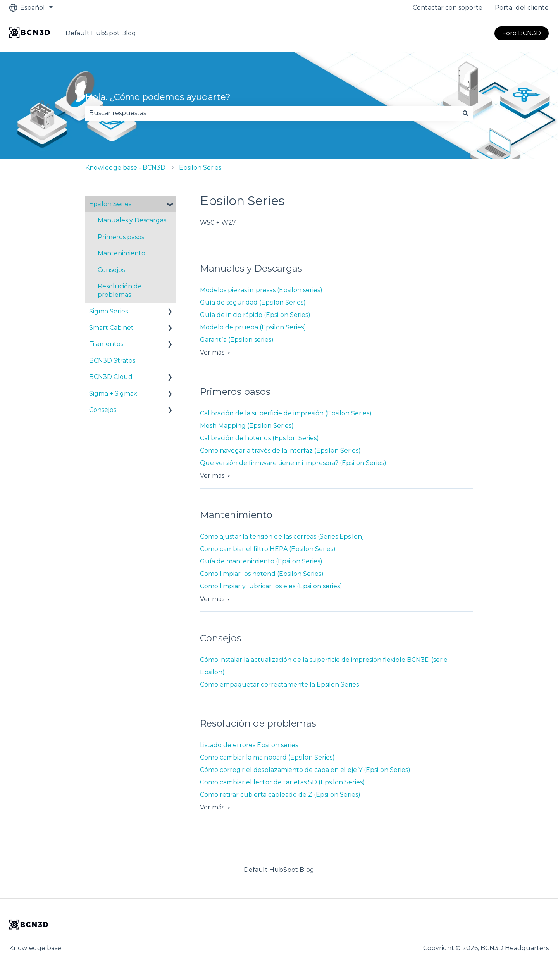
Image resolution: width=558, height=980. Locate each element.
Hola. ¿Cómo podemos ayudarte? (158, 97)
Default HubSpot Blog (101, 33)
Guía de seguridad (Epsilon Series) (253, 302)
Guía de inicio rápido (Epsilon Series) (255, 315)
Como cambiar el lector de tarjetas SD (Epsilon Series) (282, 782)
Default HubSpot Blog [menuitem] (279, 870)
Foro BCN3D (522, 33)
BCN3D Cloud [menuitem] (111, 377)
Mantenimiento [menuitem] (121, 253)
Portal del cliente (522, 8)
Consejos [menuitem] (111, 270)
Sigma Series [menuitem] (108, 311)
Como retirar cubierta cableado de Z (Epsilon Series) (280, 795)
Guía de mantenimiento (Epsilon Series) (261, 561)
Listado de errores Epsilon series (249, 745)
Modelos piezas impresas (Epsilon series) (261, 290)
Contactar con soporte (448, 8)
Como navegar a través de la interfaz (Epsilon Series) (280, 450)
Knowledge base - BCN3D (125, 168)
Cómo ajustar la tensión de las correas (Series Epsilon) (282, 537)
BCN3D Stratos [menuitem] (112, 361)
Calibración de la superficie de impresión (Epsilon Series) (286, 413)
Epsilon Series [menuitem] (110, 204)
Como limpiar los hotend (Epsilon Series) (262, 574)
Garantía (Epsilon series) (237, 340)
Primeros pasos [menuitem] (121, 237)
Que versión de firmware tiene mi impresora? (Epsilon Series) (293, 463)
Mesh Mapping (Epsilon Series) (247, 426)
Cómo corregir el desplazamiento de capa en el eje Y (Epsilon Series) (305, 770)
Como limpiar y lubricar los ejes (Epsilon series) (271, 586)
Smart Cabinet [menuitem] (111, 328)
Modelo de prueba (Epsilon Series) (253, 327)
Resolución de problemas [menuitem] (120, 290)
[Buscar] (465, 113)
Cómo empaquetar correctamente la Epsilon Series (279, 685)
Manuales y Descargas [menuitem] (132, 220)
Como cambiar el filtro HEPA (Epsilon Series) (268, 549)
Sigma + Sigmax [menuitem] (113, 394)
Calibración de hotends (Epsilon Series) (259, 438)
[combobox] (272, 113)
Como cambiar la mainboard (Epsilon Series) (267, 757)
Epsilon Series (200, 168)
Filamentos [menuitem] (106, 344)
